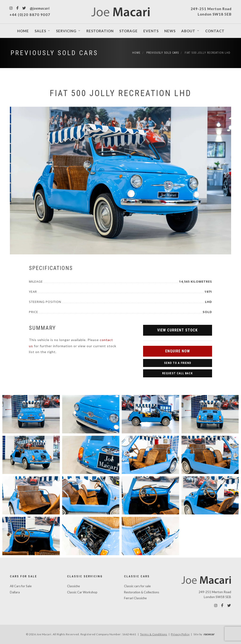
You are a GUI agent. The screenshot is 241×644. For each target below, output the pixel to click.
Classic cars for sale (137, 586)
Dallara (15, 592)
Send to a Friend (178, 363)
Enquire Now (178, 351)
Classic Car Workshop (82, 592)
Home (136, 53)
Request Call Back (177, 373)
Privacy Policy (180, 634)
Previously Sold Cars (54, 53)
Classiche (73, 586)
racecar (209, 634)
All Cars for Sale (21, 586)
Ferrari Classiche (135, 598)
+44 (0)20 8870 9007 (30, 15)
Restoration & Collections (142, 592)
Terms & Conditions (154, 634)
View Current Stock (177, 330)
